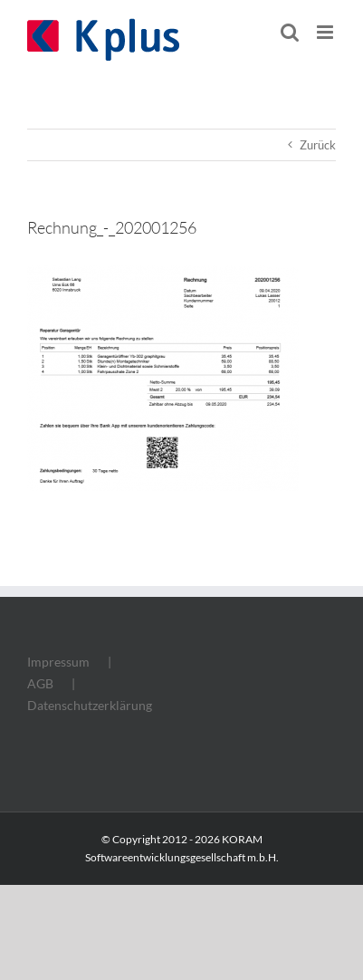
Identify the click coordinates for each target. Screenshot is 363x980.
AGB (40, 683)
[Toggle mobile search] (290, 32)
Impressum (58, 662)
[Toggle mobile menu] (326, 32)
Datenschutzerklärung (90, 705)
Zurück (318, 145)
